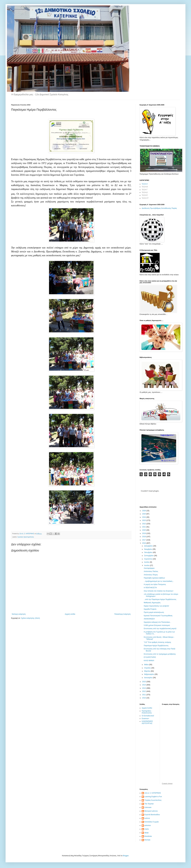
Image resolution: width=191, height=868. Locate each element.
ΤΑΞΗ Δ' (145, 192)
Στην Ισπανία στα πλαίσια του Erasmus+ (159, 591)
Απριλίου (148, 668)
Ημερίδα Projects (150, 609)
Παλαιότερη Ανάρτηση (122, 614)
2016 (144, 543)
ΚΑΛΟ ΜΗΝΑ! (149, 661)
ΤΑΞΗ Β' (145, 187)
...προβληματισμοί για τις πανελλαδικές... (159, 581)
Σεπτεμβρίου (149, 556)
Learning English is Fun (153, 797)
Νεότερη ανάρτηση (19, 614)
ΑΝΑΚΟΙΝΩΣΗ (149, 619)
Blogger (126, 856)
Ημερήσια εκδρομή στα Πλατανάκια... (157, 622)
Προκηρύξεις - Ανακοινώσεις (147, 712)
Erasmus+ (145, 719)
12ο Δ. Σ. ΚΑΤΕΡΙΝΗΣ (153, 793)
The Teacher (149, 804)
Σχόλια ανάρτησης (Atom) (30, 618)
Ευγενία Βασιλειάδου (152, 815)
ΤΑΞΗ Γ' (145, 190)
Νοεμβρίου (148, 549)
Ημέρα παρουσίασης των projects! (156, 606)
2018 (144, 537)
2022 (144, 524)
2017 (144, 540)
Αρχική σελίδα (70, 614)
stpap (146, 833)
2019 (144, 533)
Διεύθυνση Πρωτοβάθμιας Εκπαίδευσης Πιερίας (159, 208)
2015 (144, 682)
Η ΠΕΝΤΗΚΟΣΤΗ (150, 588)
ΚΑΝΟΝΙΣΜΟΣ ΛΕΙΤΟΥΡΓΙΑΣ (147, 722)
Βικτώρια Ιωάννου (151, 811)
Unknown (148, 807)
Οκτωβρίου (148, 552)
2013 (144, 688)
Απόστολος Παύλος (151, 571)
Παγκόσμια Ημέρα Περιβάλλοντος (156, 646)
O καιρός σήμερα (167, 784)
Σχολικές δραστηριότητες (26, 537)
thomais (147, 840)
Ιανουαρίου (149, 678)
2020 (144, 530)
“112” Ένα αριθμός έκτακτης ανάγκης (157, 642)
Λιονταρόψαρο (149, 568)
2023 (144, 520)
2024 (144, 517)
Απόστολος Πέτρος (151, 575)
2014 (144, 685)
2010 (144, 698)
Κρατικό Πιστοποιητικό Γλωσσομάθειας (158, 616)
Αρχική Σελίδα (147, 708)
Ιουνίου (147, 565)
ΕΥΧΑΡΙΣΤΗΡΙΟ (150, 657)
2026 (144, 511)
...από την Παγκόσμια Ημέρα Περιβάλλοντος (160, 599)
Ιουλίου (147, 562)
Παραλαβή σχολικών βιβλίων (154, 578)
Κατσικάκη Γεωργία (152, 822)
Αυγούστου (148, 559)
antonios (148, 825)
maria (147, 829)
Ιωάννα (147, 818)
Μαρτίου (148, 671)
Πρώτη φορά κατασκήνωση (154, 612)
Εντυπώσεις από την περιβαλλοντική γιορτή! (160, 629)
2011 (144, 695)
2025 (144, 514)
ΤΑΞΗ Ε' (145, 195)
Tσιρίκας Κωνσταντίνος (153, 800)
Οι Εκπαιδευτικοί (148, 716)
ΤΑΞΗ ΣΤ (145, 198)
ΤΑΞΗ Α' (145, 184)
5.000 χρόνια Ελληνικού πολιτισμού (157, 625)
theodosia (148, 836)
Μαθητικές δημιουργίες (152, 603)
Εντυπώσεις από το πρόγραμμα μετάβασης (160, 654)
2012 (144, 691)
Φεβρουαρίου (149, 674)
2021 (144, 527)
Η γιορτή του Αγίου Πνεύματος (155, 584)
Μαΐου (147, 665)
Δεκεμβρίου (149, 546)
